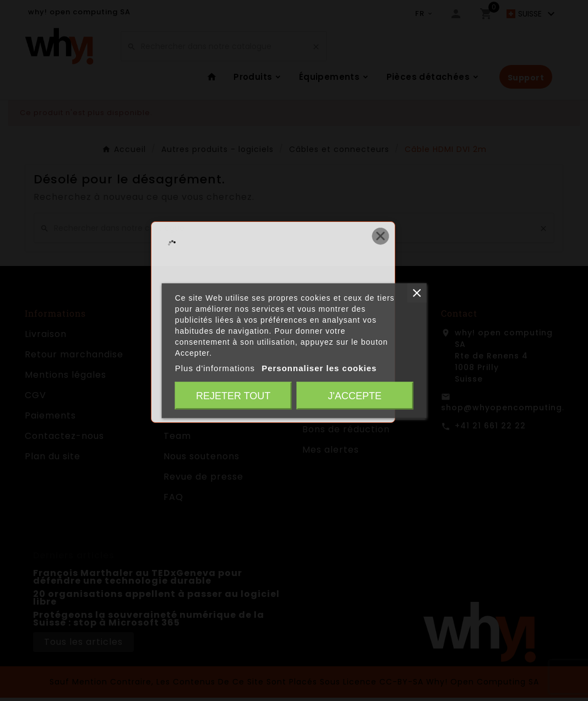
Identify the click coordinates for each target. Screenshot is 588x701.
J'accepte (355, 395)
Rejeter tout (233, 395)
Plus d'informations (215, 368)
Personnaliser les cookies (319, 368)
